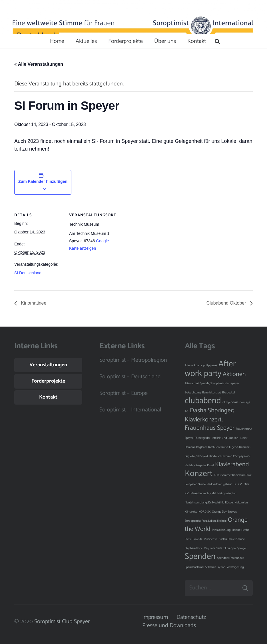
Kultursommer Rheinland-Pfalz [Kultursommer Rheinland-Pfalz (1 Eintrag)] (233, 475)
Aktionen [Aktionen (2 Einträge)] (234, 374)
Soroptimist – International (130, 410)
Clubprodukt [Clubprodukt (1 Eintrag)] (230, 402)
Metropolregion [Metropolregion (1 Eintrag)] (227, 493)
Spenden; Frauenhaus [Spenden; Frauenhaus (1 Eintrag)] (230, 558)
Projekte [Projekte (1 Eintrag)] (197, 539)
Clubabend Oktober (227, 303)
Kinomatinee (33, 303)
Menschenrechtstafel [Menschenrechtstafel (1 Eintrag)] (203, 493)
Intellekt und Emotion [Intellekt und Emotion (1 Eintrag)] (225, 438)
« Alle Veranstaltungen (39, 64)
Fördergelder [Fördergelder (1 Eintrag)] (202, 438)
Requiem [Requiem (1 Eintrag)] (209, 548)
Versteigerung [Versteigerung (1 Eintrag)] (235, 567)
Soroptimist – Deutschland (130, 377)
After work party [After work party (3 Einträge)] (210, 369)
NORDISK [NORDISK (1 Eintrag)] (204, 512)
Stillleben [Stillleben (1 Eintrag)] (211, 567)
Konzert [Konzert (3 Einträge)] (199, 474)
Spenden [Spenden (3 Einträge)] (200, 557)
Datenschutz (191, 617)
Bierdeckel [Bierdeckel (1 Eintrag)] (228, 393)
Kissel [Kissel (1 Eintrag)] (210, 465)
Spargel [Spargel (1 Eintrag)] (242, 548)
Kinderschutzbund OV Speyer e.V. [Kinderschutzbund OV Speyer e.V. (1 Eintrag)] (230, 456)
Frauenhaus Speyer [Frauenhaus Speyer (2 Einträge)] (210, 428)
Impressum (155, 617)
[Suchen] (217, 41)
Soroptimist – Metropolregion (133, 360)
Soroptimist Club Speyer (62, 622)
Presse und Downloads (169, 626)
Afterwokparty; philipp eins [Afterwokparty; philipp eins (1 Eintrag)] (201, 365)
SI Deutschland (28, 273)
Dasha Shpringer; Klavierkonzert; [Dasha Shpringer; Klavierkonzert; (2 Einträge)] (209, 415)
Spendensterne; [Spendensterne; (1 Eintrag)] (194, 567)
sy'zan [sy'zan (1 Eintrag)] (221, 567)
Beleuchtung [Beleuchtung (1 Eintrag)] (193, 393)
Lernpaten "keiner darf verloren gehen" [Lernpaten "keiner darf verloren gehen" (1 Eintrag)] (208, 484)
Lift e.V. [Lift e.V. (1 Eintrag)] (238, 484)
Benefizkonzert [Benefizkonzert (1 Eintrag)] (211, 393)
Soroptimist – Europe (124, 393)
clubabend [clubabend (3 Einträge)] (203, 401)
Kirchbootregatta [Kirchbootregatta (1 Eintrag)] (195, 465)
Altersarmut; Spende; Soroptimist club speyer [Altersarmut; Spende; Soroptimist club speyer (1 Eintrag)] (212, 383)
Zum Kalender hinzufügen (43, 181)
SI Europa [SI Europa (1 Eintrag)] (230, 548)
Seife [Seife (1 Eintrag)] (219, 548)
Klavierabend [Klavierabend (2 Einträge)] (232, 465)
